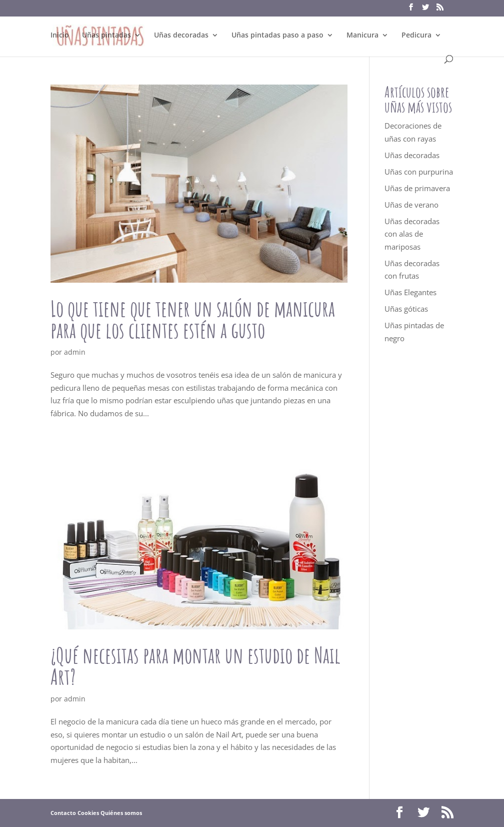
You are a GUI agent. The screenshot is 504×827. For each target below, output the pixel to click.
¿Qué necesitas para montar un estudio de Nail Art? (195, 666)
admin (75, 352)
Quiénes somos (121, 813)
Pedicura (416, 36)
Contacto (63, 813)
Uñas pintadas (106, 36)
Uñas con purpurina (419, 172)
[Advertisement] (419, 535)
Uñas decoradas (181, 36)
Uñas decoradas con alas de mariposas (412, 234)
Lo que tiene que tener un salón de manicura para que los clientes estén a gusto (193, 319)
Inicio (60, 36)
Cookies (88, 813)
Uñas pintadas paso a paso (277, 36)
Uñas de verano (411, 205)
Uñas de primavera (417, 188)
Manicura (362, 36)
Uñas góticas (406, 309)
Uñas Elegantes (410, 292)
